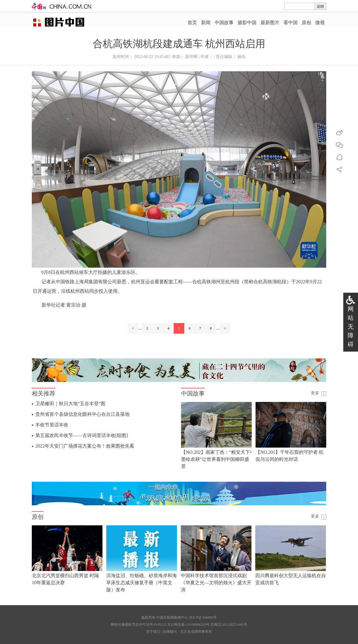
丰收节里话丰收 (52, 425)
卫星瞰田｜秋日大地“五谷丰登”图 (70, 404)
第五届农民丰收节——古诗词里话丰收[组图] (82, 435)
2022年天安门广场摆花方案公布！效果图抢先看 (85, 446)
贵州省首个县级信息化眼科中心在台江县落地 (82, 414)
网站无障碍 (351, 327)
